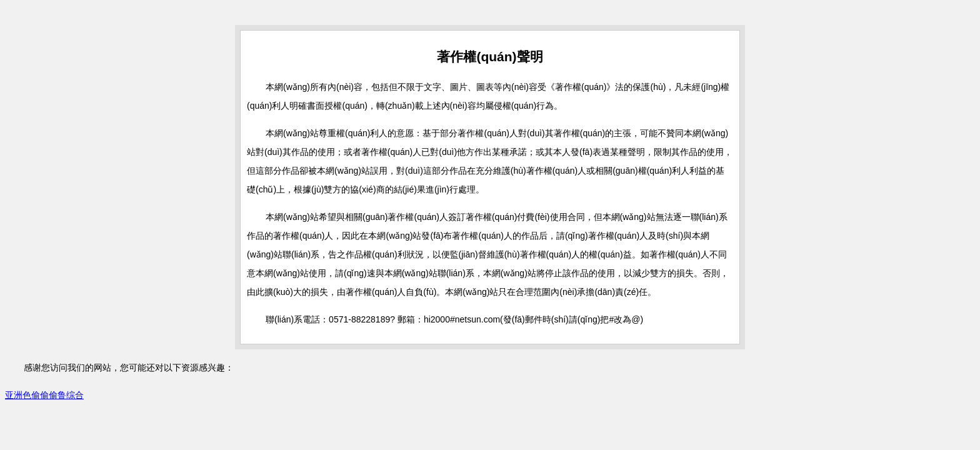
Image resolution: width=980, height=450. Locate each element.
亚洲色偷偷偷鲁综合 (44, 395)
